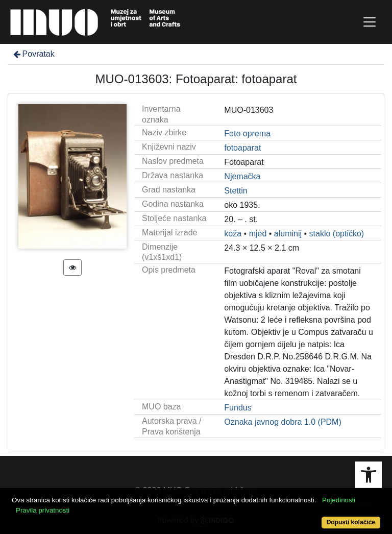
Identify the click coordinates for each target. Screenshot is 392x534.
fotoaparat (242, 148)
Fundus (238, 408)
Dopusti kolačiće (351, 522)
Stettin (236, 191)
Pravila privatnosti (43, 510)
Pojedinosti (339, 500)
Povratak (33, 54)
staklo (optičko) (337, 234)
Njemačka (242, 176)
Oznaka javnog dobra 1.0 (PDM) (283, 422)
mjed (258, 234)
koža (233, 234)
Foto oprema (247, 133)
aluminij (288, 234)
